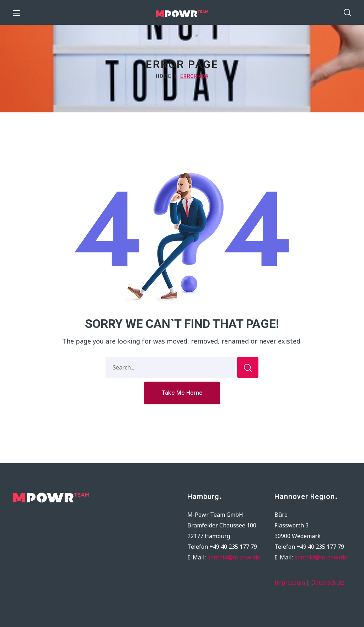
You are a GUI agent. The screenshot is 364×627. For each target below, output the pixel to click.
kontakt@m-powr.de (234, 557)
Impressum (290, 583)
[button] (347, 12)
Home (163, 76)
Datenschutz (328, 583)
